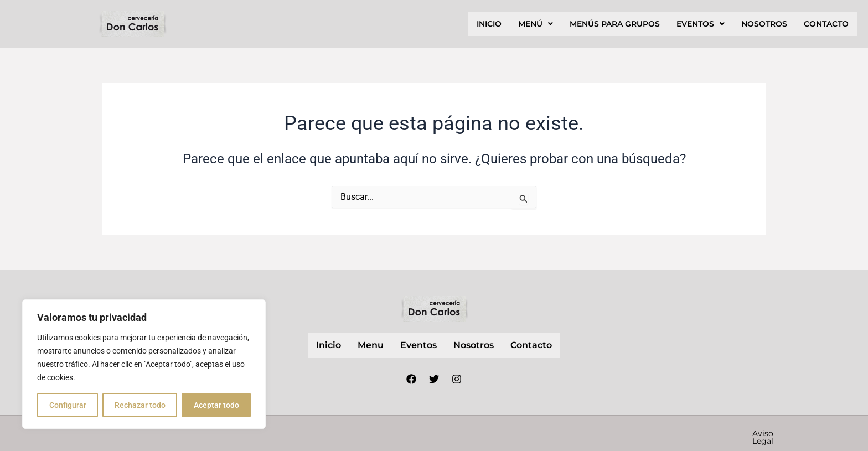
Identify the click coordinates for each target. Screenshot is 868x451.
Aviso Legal (519, 433)
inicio (489, 24)
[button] (536, 24)
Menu (371, 345)
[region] (144, 364)
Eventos (701, 24)
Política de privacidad (601, 433)
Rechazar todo (140, 405)
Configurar (68, 405)
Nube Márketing (386, 433)
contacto (826, 24)
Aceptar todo (216, 405)
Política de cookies (698, 433)
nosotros (764, 24)
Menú (536, 24)
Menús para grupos (615, 24)
